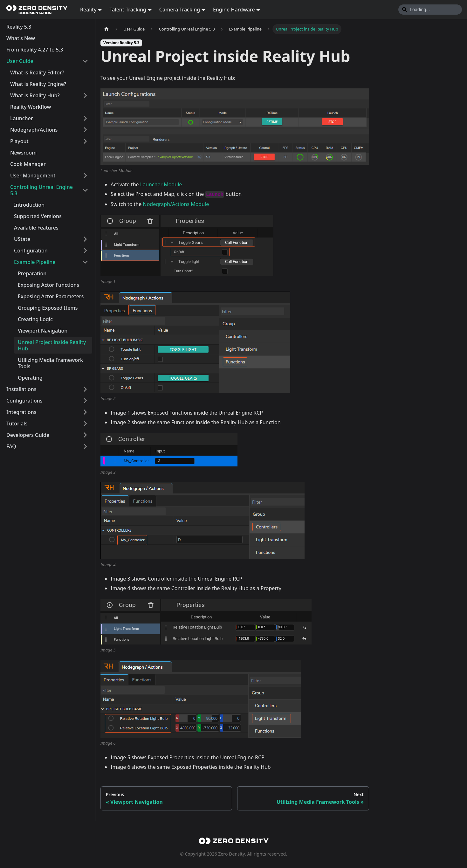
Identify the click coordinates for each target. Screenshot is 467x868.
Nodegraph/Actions (34, 130)
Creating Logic (35, 319)
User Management (33, 176)
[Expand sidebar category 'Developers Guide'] (85, 435)
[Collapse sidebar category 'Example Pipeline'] (85, 262)
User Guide (20, 61)
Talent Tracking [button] (128, 10)
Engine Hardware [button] (234, 10)
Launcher (22, 118)
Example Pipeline (35, 262)
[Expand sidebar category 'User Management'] (85, 176)
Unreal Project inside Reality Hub (52, 345)
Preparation (32, 273)
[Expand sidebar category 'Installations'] (85, 389)
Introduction (29, 205)
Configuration (31, 251)
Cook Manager (28, 164)
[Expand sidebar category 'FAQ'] (85, 446)
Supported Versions (38, 216)
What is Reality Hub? (35, 95)
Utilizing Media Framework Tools (50, 363)
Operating (30, 378)
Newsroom (23, 153)
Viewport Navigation (43, 331)
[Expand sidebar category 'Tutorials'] (85, 424)
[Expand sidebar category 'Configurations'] (85, 401)
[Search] (430, 10)
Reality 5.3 (19, 27)
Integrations (21, 412)
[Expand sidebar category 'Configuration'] (85, 251)
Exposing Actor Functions (48, 285)
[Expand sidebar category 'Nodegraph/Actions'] (85, 130)
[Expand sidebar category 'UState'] (85, 239)
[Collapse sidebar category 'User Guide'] (85, 61)
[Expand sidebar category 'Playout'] (85, 141)
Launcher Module (161, 184)
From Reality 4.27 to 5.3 (35, 50)
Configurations (24, 401)
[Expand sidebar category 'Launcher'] (85, 118)
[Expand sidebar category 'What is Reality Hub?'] (85, 95)
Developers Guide (28, 435)
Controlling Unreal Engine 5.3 (41, 190)
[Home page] (106, 29)
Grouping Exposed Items (48, 308)
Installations (21, 389)
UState (22, 239)
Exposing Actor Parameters (51, 296)
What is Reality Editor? (37, 72)
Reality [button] (88, 10)
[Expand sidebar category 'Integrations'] (85, 412)
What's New (21, 38)
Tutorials (17, 424)
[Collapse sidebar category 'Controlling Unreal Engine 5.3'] (85, 190)
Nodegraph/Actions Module (176, 204)
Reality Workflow (31, 107)
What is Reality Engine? (38, 84)
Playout (19, 141)
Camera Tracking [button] (180, 10)
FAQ (11, 446)
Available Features (36, 228)
